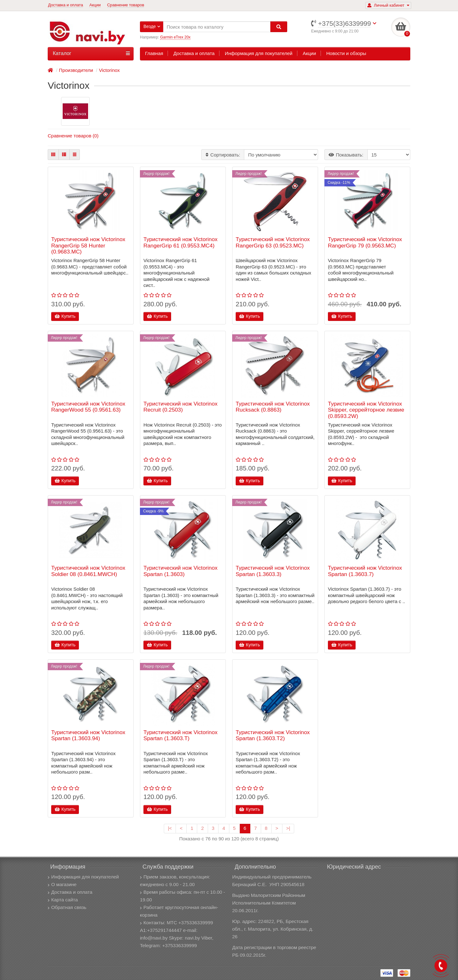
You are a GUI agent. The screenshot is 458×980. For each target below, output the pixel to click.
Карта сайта (63, 900)
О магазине (62, 884)
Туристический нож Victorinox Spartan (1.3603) (180, 571)
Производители (76, 70)
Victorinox (109, 70)
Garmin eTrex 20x (175, 37)
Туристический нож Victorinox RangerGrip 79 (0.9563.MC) (365, 243)
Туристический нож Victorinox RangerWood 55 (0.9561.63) (88, 407)
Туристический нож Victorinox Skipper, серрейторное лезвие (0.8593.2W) (366, 410)
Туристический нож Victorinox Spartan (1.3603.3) (273, 571)
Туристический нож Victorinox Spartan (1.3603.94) (88, 736)
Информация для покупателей (259, 53)
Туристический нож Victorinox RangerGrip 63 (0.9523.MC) (273, 243)
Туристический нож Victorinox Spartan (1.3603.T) (180, 736)
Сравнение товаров (126, 5)
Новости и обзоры (346, 53)
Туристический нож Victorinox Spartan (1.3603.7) (365, 571)
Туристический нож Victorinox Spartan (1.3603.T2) (273, 736)
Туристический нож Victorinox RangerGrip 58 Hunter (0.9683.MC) (88, 246)
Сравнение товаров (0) (73, 136)
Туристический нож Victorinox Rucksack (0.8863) (273, 407)
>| (288, 828)
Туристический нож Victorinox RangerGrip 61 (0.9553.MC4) (180, 243)
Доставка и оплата (66, 5)
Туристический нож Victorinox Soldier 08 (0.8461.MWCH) (88, 571)
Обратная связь (67, 907)
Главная (154, 53)
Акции (95, 5)
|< (170, 828)
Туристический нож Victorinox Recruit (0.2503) (180, 407)
